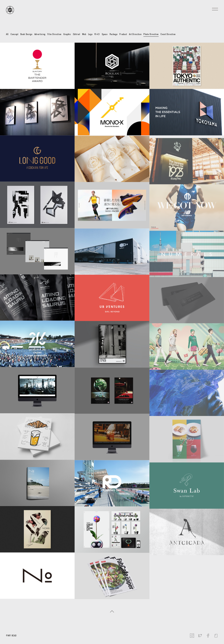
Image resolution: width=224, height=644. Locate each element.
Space (105, 34)
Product (123, 34)
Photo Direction (151, 34)
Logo (90, 34)
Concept (14, 34)
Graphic (67, 34)
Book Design (26, 34)
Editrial (77, 34)
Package (114, 34)
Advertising (40, 34)
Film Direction (54, 34)
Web (84, 34)
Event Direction (168, 34)
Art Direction (135, 34)
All (7, 34)
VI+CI (97, 34)
